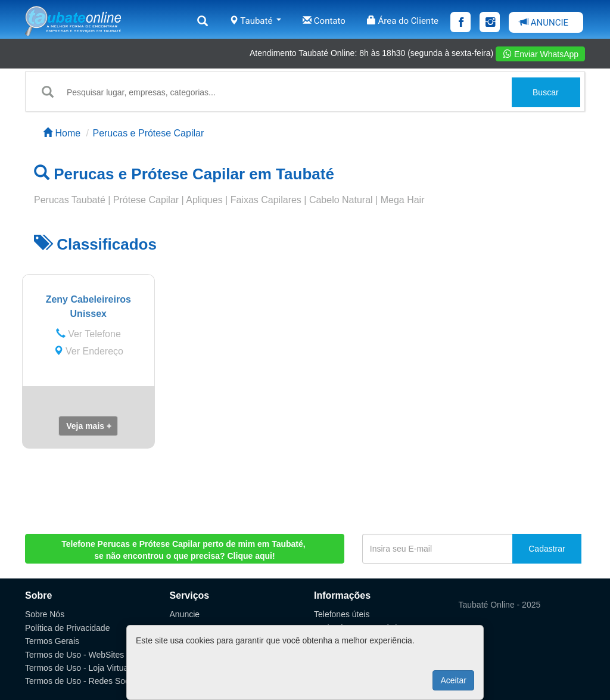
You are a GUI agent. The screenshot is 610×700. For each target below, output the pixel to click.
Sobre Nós (45, 614)
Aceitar (453, 680)
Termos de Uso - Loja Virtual (77, 668)
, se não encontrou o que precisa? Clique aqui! (184, 550)
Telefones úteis (342, 614)
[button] (88, 426)
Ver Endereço (88, 351)
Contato (324, 21)
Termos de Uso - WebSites (74, 655)
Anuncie (185, 614)
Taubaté (255, 21)
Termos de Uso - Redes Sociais (83, 681)
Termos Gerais (52, 641)
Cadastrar (547, 549)
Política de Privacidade (67, 628)
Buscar (546, 92)
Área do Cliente (403, 21)
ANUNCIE (544, 23)
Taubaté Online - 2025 (500, 605)
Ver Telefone (88, 334)
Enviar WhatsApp (541, 54)
